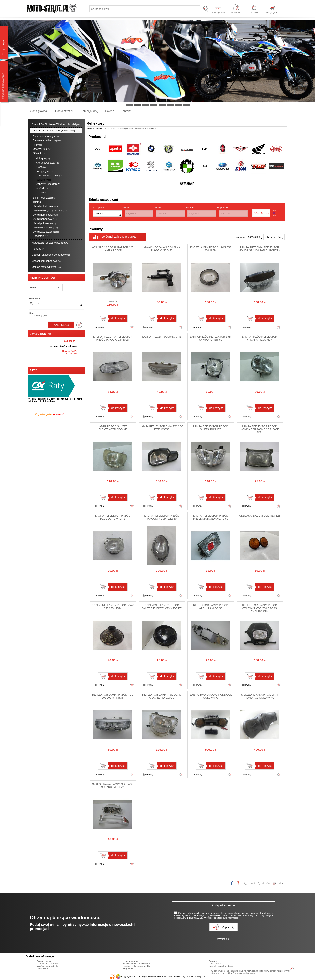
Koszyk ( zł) (272, 12)
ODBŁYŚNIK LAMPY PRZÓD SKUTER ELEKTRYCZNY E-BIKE (162, 607)
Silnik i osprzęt (44, 198)
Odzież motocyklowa (46, 267)
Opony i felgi (42, 149)
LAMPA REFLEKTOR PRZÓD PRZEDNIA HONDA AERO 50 (211, 517)
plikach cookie (251, 973)
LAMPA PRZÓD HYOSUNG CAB (162, 337)
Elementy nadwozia (47, 140)
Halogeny (43, 158)
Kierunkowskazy (47, 163)
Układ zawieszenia (46, 232)
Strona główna (218, 12)
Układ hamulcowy (46, 215)
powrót (252, 883)
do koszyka (118, 318)
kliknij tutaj (192, 918)
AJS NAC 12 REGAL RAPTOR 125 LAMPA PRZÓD (113, 249)
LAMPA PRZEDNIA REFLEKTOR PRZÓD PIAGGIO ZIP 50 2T (113, 338)
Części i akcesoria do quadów (51, 255)
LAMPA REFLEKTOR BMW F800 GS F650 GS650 (162, 428)
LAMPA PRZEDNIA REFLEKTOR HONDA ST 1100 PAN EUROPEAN (260, 249)
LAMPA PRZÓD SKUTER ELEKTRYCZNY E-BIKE (113, 428)
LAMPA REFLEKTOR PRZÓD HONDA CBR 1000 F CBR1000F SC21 (260, 429)
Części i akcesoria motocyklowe (53, 130)
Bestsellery (42, 968)
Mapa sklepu (215, 964)
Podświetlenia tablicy (49, 175)
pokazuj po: (275, 237)
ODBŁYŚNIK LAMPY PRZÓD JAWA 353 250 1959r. (113, 607)
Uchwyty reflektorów (48, 184)
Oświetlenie (42, 153)
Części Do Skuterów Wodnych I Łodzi (56, 124)
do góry (266, 883)
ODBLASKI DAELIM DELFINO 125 (260, 516)
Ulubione (254, 12)
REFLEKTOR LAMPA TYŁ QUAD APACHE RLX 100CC (162, 696)
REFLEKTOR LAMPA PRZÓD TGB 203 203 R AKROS (113, 696)
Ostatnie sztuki (44, 961)
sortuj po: (250, 237)
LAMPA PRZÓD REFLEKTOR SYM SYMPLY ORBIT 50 (211, 338)
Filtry (38, 145)
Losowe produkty (131, 961)
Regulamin (128, 968)
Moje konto (236, 12)
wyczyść (79, 325)
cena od (33, 287)
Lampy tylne (45, 171)
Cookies (213, 961)
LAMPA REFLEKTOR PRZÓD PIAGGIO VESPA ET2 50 (162, 517)
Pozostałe (43, 192)
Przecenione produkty (48, 964)
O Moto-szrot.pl (63, 111)
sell (169, 976)
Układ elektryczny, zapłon (50, 210)
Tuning (37, 202)
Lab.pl (199, 976)
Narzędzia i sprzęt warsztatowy (50, 243)
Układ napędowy (45, 219)
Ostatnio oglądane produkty (137, 966)
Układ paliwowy (44, 223)
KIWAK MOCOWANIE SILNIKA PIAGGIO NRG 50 (162, 249)
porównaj (98, 327)
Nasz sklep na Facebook (221, 966)
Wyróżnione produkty (47, 966)
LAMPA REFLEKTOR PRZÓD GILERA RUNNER (211, 428)
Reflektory (44, 180)
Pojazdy (38, 249)
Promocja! (89, 111)
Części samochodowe (47, 261)
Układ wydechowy (45, 227)
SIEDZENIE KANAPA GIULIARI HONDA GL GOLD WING (260, 696)
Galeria (110, 111)
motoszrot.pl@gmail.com (63, 346)
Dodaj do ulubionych (132, 327)
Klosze (41, 167)
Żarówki (42, 188)
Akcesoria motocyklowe (48, 136)
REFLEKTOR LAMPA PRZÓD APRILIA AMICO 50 (211, 607)
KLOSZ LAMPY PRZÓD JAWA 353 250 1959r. (211, 249)
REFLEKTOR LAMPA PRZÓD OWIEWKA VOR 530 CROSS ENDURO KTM (260, 608)
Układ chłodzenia (45, 206)
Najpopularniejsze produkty (136, 964)
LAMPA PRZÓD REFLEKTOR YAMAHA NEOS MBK (260, 338)
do (59, 287)
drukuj (280, 883)
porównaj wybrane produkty (119, 237)
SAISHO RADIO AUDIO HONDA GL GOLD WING (211, 696)
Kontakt (126, 111)
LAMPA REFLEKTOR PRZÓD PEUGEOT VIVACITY (113, 517)
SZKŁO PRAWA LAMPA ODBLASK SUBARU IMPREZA (113, 786)
